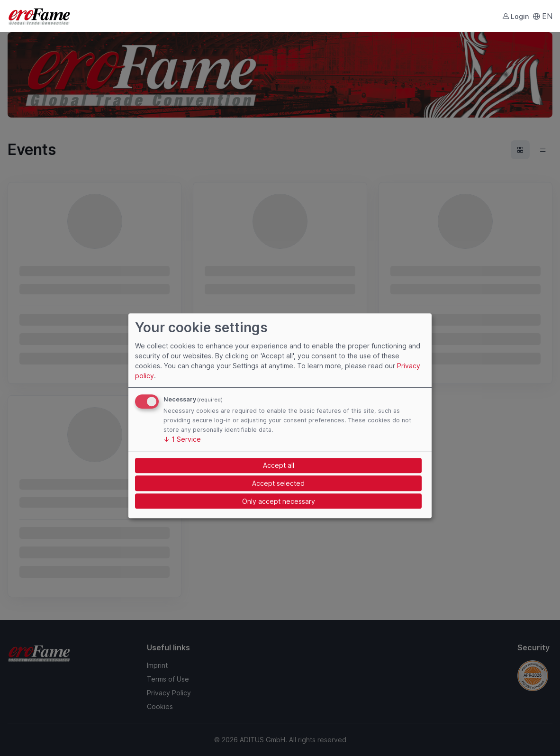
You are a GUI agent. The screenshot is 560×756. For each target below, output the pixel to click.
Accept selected (278, 483)
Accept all (279, 465)
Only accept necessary (279, 501)
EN (542, 16)
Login (515, 16)
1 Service (182, 439)
